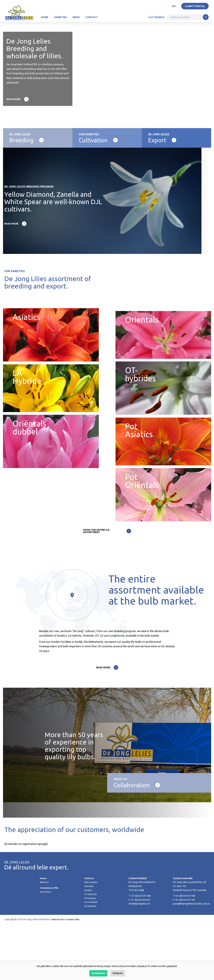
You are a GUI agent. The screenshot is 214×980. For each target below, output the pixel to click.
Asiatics (51, 343)
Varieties (60, 17)
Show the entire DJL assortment (96, 586)
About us (44, 938)
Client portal (195, 6)
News (76, 17)
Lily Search (156, 17)
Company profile (49, 944)
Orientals (163, 343)
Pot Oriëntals (163, 543)
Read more (14, 99)
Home (45, 17)
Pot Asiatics (163, 476)
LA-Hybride (51, 409)
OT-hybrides (163, 409)
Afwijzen (118, 973)
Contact (92, 17)
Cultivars (89, 934)
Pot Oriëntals (91, 958)
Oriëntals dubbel (51, 476)
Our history (46, 948)
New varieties (91, 938)
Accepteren (98, 973)
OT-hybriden (91, 950)
